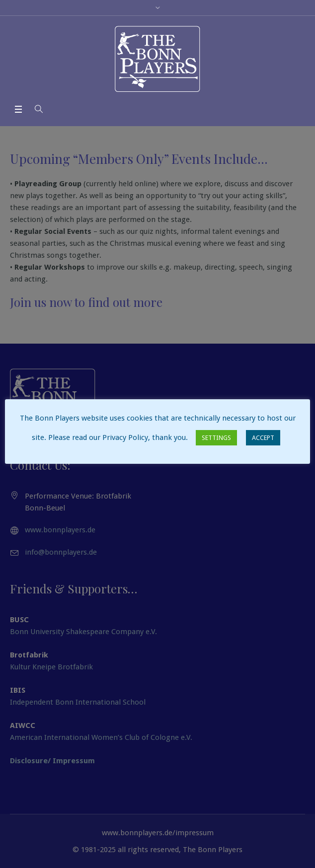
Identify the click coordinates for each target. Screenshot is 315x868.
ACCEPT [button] (263, 438)
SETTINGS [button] (216, 438)
